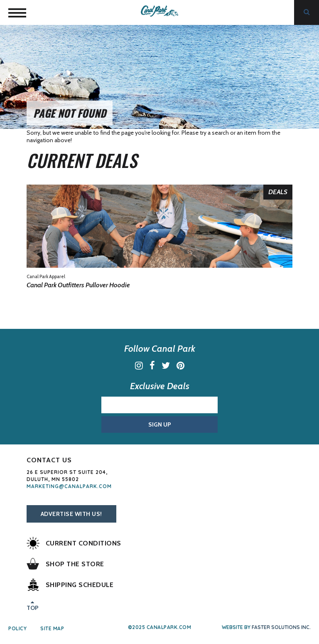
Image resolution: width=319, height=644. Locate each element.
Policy (17, 629)
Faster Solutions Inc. (281, 627)
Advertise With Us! (71, 514)
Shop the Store (65, 564)
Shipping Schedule (70, 585)
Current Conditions (74, 543)
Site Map (52, 629)
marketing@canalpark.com (69, 486)
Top (33, 605)
